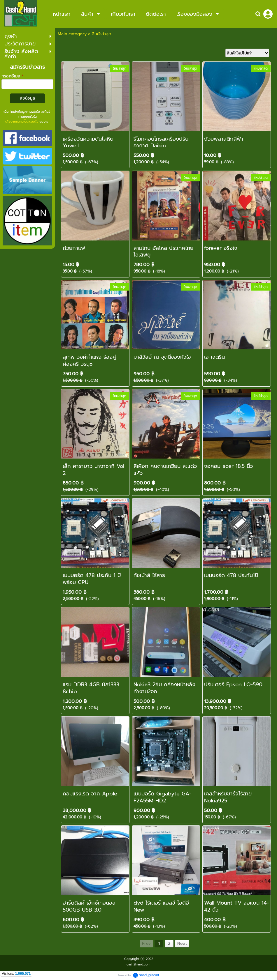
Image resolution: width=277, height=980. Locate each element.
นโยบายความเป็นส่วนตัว (22, 122)
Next (182, 943)
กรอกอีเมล (13, 76)
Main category (72, 34)
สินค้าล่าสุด (101, 34)
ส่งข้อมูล (28, 98)
